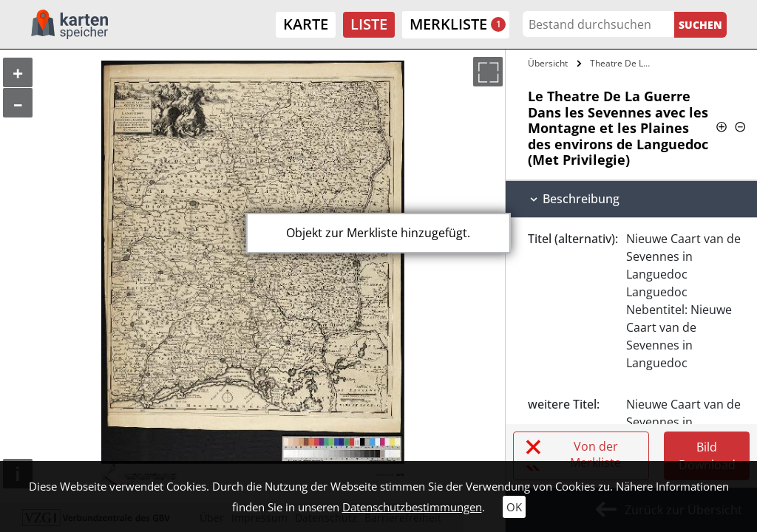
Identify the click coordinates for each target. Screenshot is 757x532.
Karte (306, 24)
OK (514, 507)
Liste (369, 24)
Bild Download (707, 456)
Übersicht (548, 63)
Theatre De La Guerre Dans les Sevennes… (624, 63)
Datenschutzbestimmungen (412, 507)
